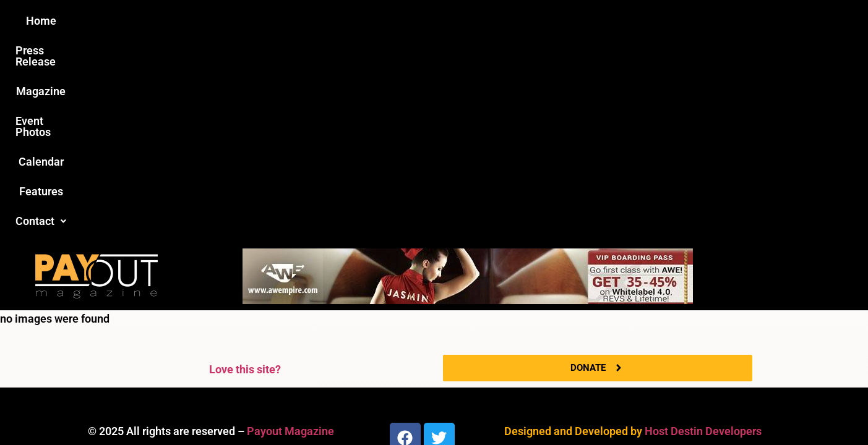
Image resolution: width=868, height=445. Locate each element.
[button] (643, 21)
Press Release (285, 21)
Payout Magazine (290, 231)
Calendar (514, 21)
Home (216, 21)
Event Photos (440, 21)
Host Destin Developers (703, 231)
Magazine (364, 21)
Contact (643, 21)
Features (577, 21)
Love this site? (245, 169)
